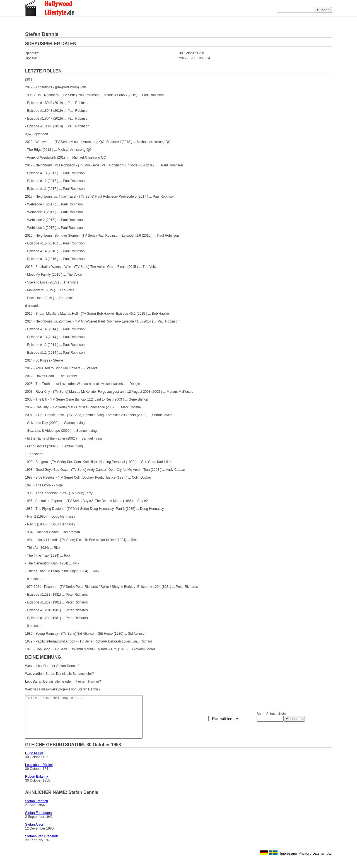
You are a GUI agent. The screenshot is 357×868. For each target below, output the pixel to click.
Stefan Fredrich (37, 809)
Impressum (289, 862)
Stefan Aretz (34, 833)
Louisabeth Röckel (39, 773)
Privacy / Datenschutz (315, 862)
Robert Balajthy (37, 785)
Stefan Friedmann (38, 821)
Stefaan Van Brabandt (41, 845)
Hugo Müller (34, 762)
